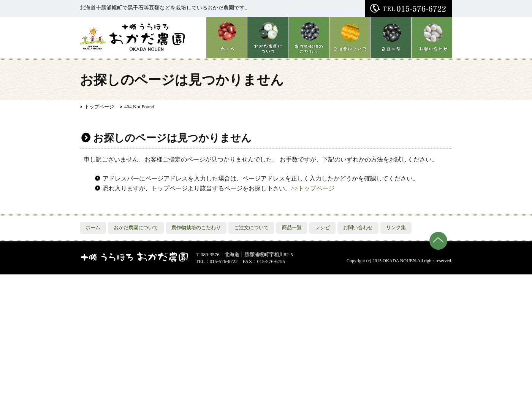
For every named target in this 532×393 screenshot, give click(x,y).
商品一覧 (391, 38)
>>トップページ (313, 188)
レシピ (322, 227)
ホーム (226, 38)
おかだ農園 (133, 37)
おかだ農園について (268, 38)
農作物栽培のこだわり (309, 38)
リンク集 (396, 227)
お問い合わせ (432, 38)
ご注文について (350, 38)
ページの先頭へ (438, 241)
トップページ (99, 107)
